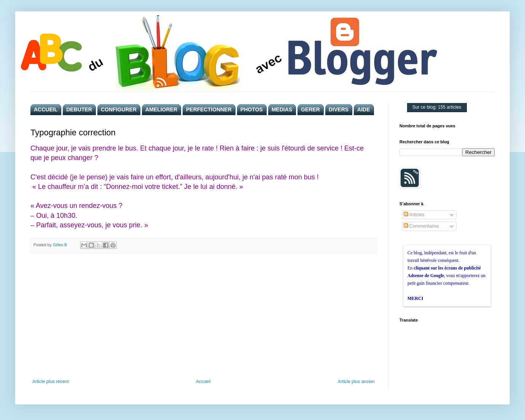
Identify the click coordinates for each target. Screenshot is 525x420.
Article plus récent (50, 382)
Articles (414, 215)
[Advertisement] (204, 316)
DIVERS (339, 109)
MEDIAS (282, 109)
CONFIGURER (119, 109)
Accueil (203, 382)
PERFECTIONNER (209, 109)
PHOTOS (252, 109)
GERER (310, 109)
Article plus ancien (356, 382)
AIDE (364, 109)
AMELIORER (161, 109)
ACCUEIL (46, 109)
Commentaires (421, 226)
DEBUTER (79, 109)
